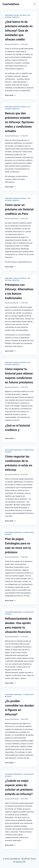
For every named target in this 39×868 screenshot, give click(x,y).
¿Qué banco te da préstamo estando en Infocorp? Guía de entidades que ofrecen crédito (19, 31)
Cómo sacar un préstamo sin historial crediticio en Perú (19, 209)
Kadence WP (21, 862)
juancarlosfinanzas (13, 44)
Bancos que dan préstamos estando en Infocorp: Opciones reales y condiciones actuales (19, 122)
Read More (10, 95)
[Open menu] (35, 4)
